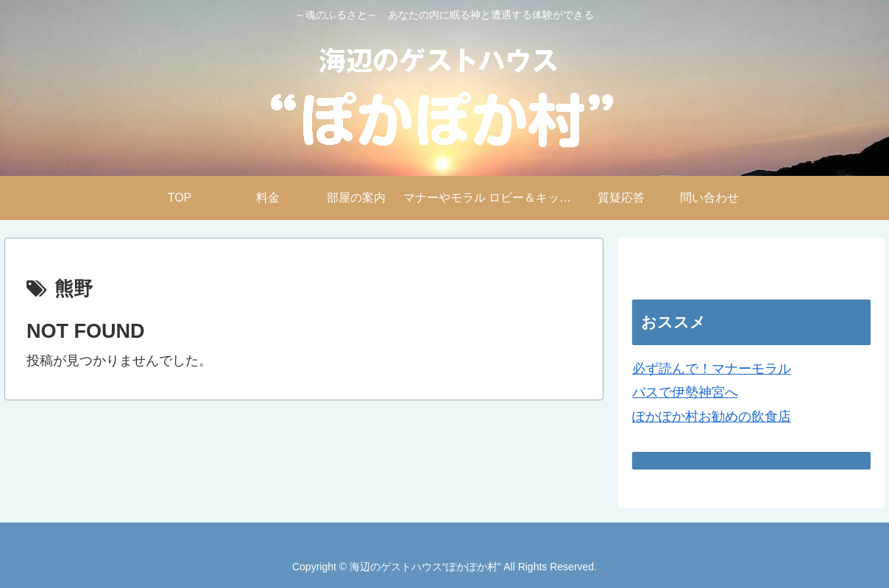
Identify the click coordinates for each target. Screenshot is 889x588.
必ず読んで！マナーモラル (712, 369)
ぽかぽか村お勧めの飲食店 (712, 417)
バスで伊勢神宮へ (685, 392)
